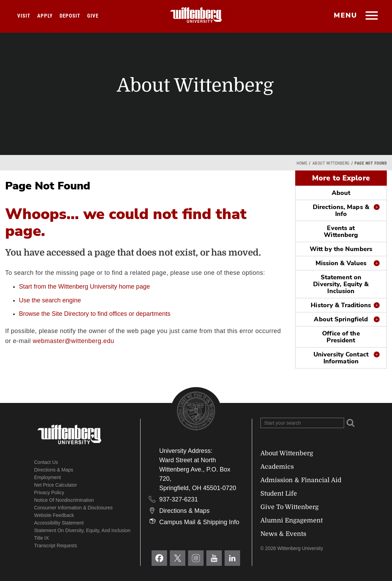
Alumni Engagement (292, 520)
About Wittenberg (331, 163)
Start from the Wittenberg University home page (84, 287)
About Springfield (341, 319)
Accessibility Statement (59, 523)
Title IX (42, 538)
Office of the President (341, 337)
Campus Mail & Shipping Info (199, 522)
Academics (277, 467)
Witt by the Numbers (341, 249)
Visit (24, 16)
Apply (45, 16)
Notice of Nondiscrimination (64, 500)
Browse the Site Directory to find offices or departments (95, 314)
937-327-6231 (178, 499)
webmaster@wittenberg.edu (73, 341)
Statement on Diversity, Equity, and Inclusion (82, 530)
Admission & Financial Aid (301, 480)
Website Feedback (54, 515)
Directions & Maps (54, 470)
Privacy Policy (49, 492)
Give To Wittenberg (290, 507)
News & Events (283, 534)
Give (93, 16)
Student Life (279, 494)
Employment (48, 477)
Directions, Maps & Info (341, 210)
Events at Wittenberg (341, 231)
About (341, 193)
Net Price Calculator (56, 485)
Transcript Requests (56, 546)
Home (302, 163)
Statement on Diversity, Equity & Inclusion (341, 284)
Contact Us (46, 462)
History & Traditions (341, 305)
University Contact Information (341, 358)
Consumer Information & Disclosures (73, 508)
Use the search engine (50, 300)
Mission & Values (341, 263)
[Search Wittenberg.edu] (302, 423)
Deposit (70, 16)
